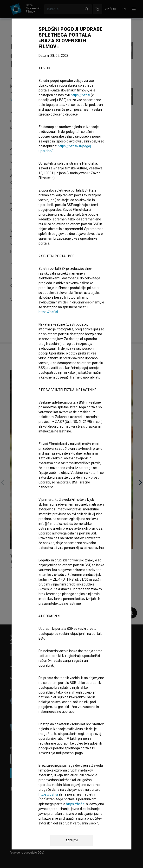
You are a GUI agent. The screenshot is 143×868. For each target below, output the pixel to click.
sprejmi (72, 840)
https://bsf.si (80, 95)
